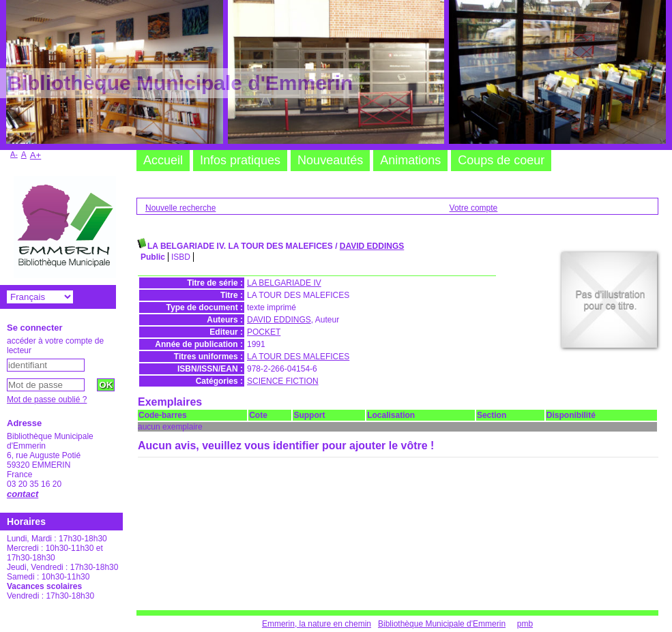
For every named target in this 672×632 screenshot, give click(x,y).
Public (153, 257)
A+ (36, 155)
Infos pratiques (240, 160)
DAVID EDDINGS (372, 246)
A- (14, 154)
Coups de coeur (501, 160)
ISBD (181, 257)
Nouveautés (330, 160)
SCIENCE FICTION (283, 381)
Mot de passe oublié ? (47, 400)
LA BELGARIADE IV (284, 283)
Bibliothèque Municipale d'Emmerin (442, 624)
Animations (410, 160)
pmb (525, 624)
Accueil (163, 160)
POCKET (264, 332)
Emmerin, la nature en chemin (317, 624)
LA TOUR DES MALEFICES (298, 357)
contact (23, 494)
